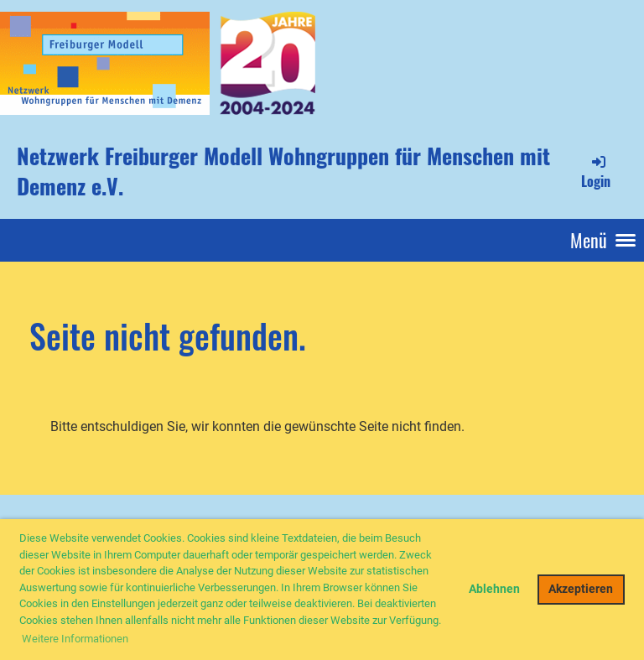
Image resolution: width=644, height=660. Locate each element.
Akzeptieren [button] (581, 589)
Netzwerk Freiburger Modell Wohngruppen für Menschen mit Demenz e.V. (283, 171)
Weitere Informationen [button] (75, 639)
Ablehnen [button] (494, 589)
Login (596, 172)
